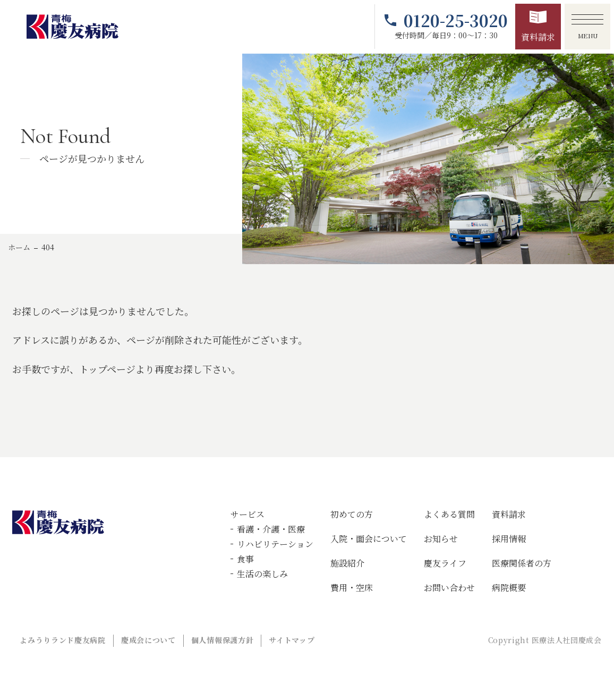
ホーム (19, 247)
